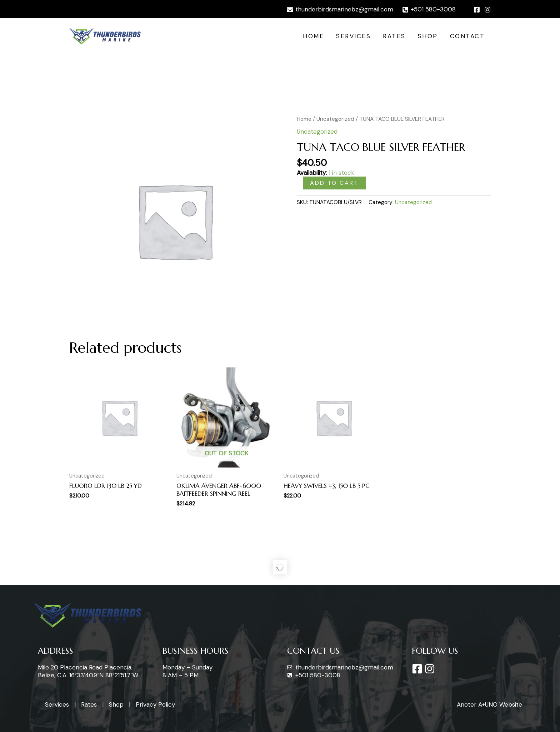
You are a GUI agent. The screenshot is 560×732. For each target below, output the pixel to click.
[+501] (429, 10)
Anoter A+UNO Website (489, 704)
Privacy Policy (155, 704)
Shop (428, 36)
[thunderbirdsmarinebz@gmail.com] (340, 10)
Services (353, 36)
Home (313, 36)
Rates (394, 36)
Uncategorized (335, 119)
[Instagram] (487, 10)
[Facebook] (477, 10)
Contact (467, 36)
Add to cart (334, 183)
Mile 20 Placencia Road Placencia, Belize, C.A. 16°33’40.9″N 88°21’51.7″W (88, 671)
